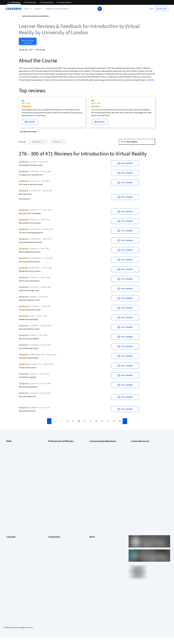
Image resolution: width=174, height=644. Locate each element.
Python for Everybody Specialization (103, 477)
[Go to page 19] (120, 421)
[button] (38, 9)
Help (91, 507)
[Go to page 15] (96, 421)
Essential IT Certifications (140, 459)
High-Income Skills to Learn (141, 466)
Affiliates (93, 525)
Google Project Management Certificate (62, 459)
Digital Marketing (12, 459)
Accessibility (94, 511)
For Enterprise (11, 525)
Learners (51, 493)
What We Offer (11, 496)
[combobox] (68, 9)
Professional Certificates (15, 514)
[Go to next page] (125, 421)
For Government (12, 529)
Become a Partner (13, 536)
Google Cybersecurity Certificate (60, 448)
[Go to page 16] (102, 421)
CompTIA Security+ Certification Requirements (148, 455)
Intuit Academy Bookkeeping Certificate (62, 477)
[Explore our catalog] (28, 9)
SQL (8, 477)
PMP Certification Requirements (143, 473)
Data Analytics (11, 455)
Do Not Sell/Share (96, 533)
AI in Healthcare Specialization (100, 455)
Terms (92, 500)
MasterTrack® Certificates (16, 518)
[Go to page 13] (85, 421)
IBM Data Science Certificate (58, 473)
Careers (9, 504)
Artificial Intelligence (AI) (15, 448)
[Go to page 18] (114, 421)
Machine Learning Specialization (101, 469)
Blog (49, 504)
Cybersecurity (11, 451)
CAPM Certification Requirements (143, 448)
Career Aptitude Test (139, 444)
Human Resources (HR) (14, 462)
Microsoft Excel (12, 466)
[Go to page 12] (79, 421)
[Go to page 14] (91, 421)
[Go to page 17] (108, 421)
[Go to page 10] (67, 421)
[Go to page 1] (55, 421)
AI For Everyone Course (98, 451)
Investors (93, 496)
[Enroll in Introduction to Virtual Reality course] (28, 41)
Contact (92, 514)
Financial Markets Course (98, 466)
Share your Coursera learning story (19, 547)
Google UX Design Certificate (58, 462)
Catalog (9, 507)
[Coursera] (13, 9)
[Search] (100, 9)
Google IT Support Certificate (59, 455)
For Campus (11, 533)
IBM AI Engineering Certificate (58, 466)
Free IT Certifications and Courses (143, 462)
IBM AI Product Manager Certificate (60, 469)
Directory (93, 522)
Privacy (92, 504)
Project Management (14, 469)
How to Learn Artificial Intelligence (143, 469)
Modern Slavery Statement (99, 529)
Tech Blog (51, 511)
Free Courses (11, 543)
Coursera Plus (11, 511)
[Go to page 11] (73, 421)
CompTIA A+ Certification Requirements (145, 451)
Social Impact (11, 540)
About (8, 493)
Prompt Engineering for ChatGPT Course (104, 473)
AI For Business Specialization (100, 448)
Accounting (10, 444)
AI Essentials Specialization (99, 444)
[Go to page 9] (62, 421)
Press (92, 493)
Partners (51, 496)
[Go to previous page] (49, 421)
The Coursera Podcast (56, 507)
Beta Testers (53, 500)
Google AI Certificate (55, 444)
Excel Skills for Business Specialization (103, 462)
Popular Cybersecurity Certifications (144, 477)
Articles (92, 518)
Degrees (9, 522)
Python (9, 473)
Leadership (10, 500)
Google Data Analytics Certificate (60, 451)
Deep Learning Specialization (100, 459)
